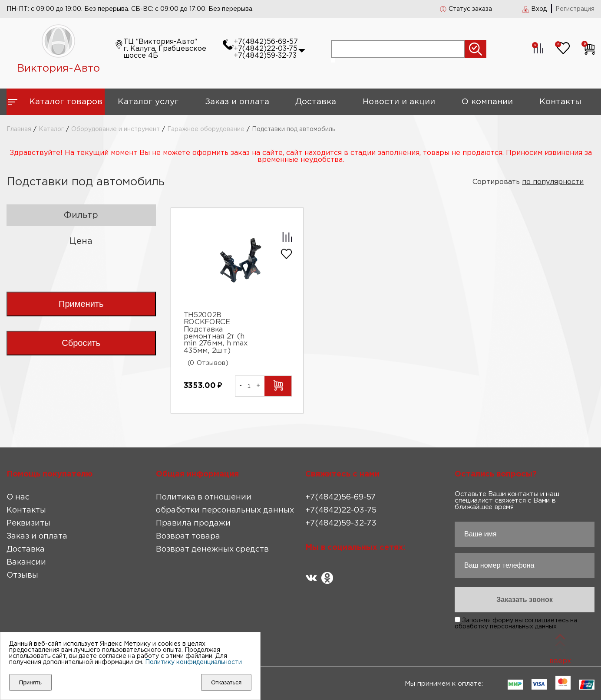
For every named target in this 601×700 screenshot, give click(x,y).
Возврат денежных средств (212, 549)
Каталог (51, 129)
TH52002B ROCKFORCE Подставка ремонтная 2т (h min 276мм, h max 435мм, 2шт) (215, 333)
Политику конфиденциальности (193, 662)
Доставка (316, 102)
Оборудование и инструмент (116, 129)
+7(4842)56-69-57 (266, 42)
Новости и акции (399, 102)
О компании (487, 102)
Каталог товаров (66, 102)
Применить (81, 304)
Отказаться (226, 682)
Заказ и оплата (237, 102)
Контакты (560, 102)
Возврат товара (188, 536)
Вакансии (26, 562)
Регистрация (575, 9)
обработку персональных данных (506, 627)
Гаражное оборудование (206, 129)
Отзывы (22, 575)
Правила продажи (193, 523)
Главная (19, 129)
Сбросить (81, 343)
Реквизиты (28, 523)
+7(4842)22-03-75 (266, 49)
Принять (30, 682)
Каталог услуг (148, 102)
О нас (18, 497)
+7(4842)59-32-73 (265, 56)
